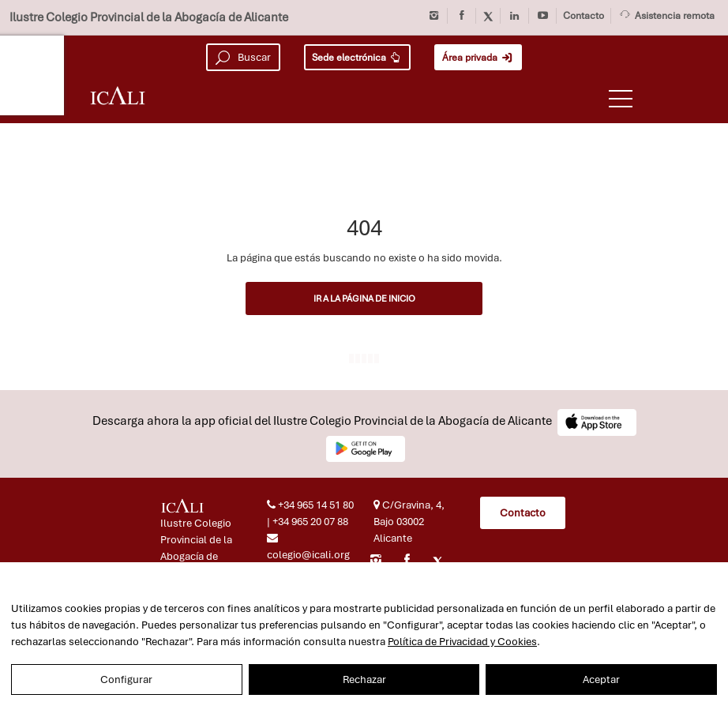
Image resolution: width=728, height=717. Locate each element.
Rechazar (364, 679)
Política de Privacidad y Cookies (462, 642)
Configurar (126, 679)
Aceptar (601, 679)
